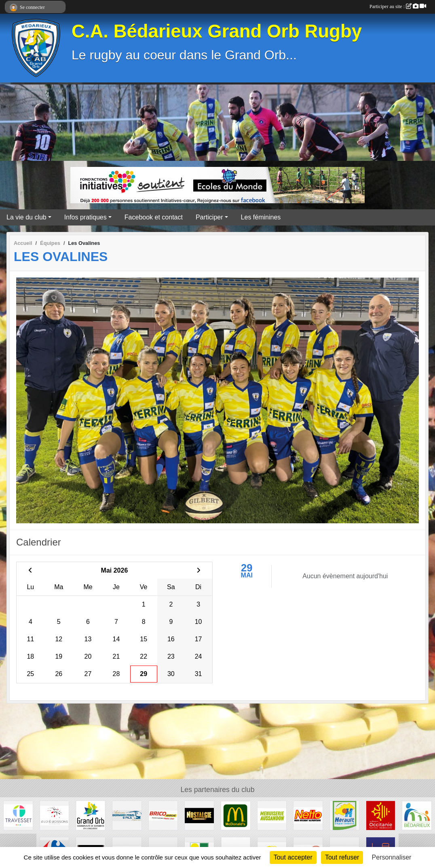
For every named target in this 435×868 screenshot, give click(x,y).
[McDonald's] (236, 815)
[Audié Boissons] (55, 815)
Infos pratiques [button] (86, 217)
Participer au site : (398, 6)
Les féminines (261, 217)
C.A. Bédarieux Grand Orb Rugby (217, 31)
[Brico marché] (163, 815)
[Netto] (308, 815)
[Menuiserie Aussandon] (272, 815)
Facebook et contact (154, 217)
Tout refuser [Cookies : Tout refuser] (342, 857)
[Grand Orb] (91, 815)
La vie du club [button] (26, 217)
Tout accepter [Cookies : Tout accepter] (293, 857)
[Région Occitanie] (381, 815)
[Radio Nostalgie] (199, 815)
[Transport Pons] (127, 815)
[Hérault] (344, 815)
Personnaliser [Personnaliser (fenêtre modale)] (392, 857)
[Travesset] (18, 815)
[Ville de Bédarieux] (417, 815)
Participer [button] (209, 217)
